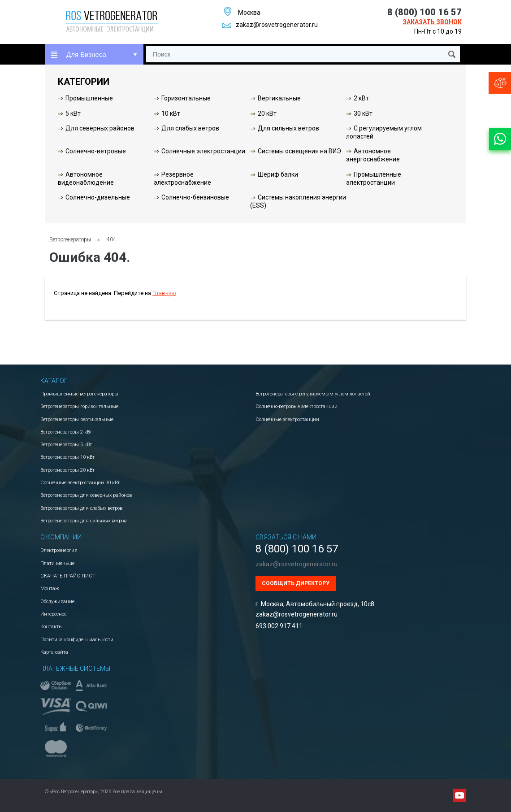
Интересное (53, 614)
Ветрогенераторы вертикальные (77, 419)
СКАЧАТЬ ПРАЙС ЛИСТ (68, 576)
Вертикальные (279, 98)
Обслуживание (57, 601)
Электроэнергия (59, 550)
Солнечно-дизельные (98, 197)
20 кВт (267, 113)
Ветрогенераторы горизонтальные (79, 406)
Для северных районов (100, 128)
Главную (164, 293)
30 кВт (363, 113)
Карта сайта (54, 652)
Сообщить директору (296, 583)
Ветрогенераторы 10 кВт (67, 457)
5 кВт (73, 113)
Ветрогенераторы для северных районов (86, 495)
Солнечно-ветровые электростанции (297, 406)
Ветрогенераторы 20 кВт (67, 470)
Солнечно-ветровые (96, 151)
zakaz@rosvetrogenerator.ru (270, 25)
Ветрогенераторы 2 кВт (66, 432)
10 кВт (171, 113)
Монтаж (50, 588)
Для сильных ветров (288, 128)
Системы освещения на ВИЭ (299, 151)
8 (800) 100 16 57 (424, 12)
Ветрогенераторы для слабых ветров (81, 508)
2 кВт (361, 98)
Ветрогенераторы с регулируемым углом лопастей (313, 394)
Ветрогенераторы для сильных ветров (83, 521)
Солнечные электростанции (203, 151)
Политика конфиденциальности (77, 640)
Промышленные (89, 98)
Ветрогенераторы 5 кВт (66, 445)
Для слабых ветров (190, 128)
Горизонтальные (186, 98)
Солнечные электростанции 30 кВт (80, 483)
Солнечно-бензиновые (195, 197)
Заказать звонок (432, 22)
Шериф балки (278, 174)
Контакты (52, 627)
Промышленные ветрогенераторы (79, 394)
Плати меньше (57, 563)
